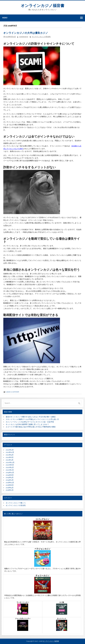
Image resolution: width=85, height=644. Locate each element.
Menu (5, 18)
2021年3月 (10, 460)
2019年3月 (10, 480)
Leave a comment (13, 392)
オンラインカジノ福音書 (43, 6)
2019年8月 (10, 475)
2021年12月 (10, 452)
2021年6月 (10, 457)
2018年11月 (10, 483)
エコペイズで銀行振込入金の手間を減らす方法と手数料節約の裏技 (31, 427)
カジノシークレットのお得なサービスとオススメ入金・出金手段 (30, 422)
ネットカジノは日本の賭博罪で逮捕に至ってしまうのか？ (27, 424)
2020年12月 (10, 462)
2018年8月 (10, 485)
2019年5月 (10, 478)
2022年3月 (10, 450)
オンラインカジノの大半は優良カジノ (26, 33)
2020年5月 (10, 467)
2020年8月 (10, 465)
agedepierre (24, 37)
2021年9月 (10, 455)
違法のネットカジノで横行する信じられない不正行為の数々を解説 (31, 417)
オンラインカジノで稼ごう (16, 503)
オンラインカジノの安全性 (41, 37)
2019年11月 (10, 473)
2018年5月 (10, 488)
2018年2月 (10, 490)
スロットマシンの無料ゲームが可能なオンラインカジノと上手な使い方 (32, 419)
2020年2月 (10, 470)
